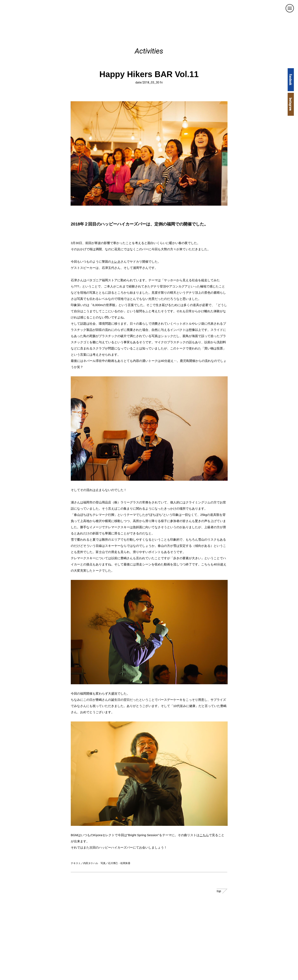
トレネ (116, 262)
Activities (149, 51)
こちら (204, 835)
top (222, 891)
